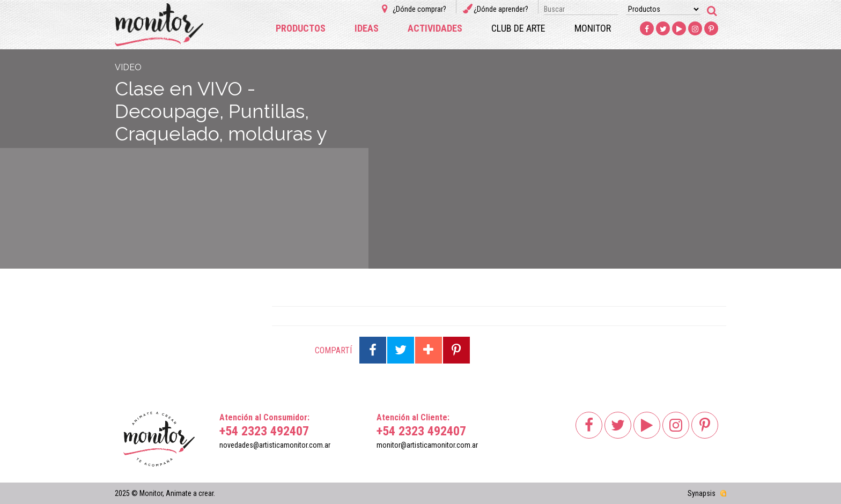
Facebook (647, 29)
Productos (301, 28)
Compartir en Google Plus (429, 350)
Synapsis (702, 493)
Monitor (593, 28)
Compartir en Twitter (401, 350)
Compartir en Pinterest (456, 350)
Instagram (695, 29)
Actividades (435, 28)
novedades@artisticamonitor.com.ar (275, 445)
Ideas (367, 28)
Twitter (663, 29)
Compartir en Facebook (373, 350)
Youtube (679, 29)
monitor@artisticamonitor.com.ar (427, 445)
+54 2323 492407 (264, 431)
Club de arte (518, 28)
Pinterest (711, 29)
